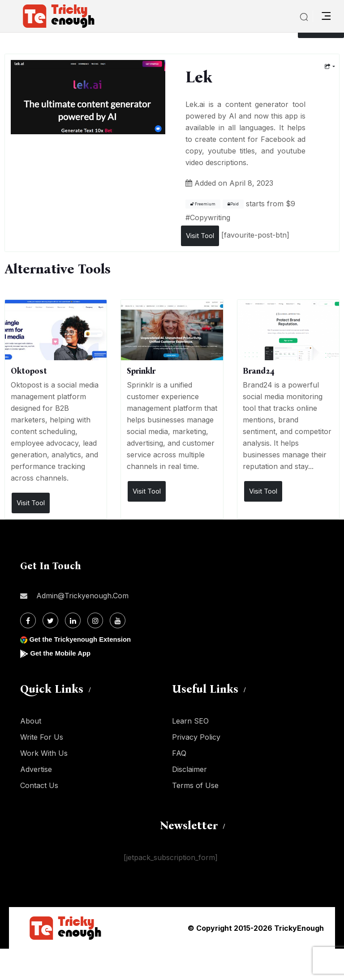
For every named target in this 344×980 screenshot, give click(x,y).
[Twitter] (50, 620)
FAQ (179, 753)
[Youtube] (118, 620)
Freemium (203, 204)
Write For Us (42, 737)
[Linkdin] (73, 620)
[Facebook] (28, 620)
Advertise (36, 769)
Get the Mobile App (62, 653)
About (31, 721)
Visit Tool (200, 236)
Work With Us (44, 753)
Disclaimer (189, 769)
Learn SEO (190, 721)
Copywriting (210, 217)
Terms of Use (195, 785)
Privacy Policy (196, 737)
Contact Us (39, 785)
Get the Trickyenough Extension (84, 639)
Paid (233, 204)
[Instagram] (95, 620)
